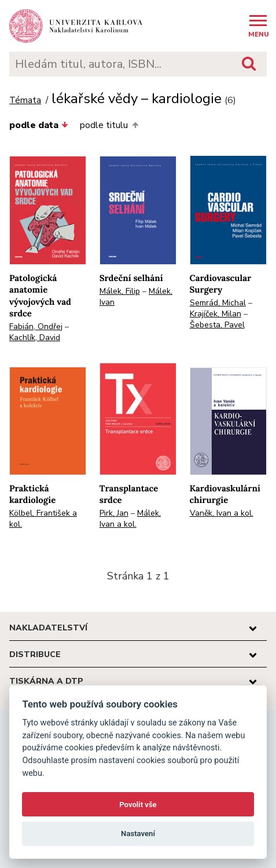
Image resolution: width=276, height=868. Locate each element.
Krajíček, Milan (216, 314)
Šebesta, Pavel (217, 325)
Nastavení (138, 834)
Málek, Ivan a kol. (130, 519)
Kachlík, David (35, 338)
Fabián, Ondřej (36, 327)
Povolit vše (138, 805)
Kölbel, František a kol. (43, 519)
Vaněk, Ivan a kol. (222, 513)
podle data (39, 125)
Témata (25, 101)
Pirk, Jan (114, 513)
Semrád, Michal (218, 303)
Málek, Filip (120, 291)
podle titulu (109, 125)
